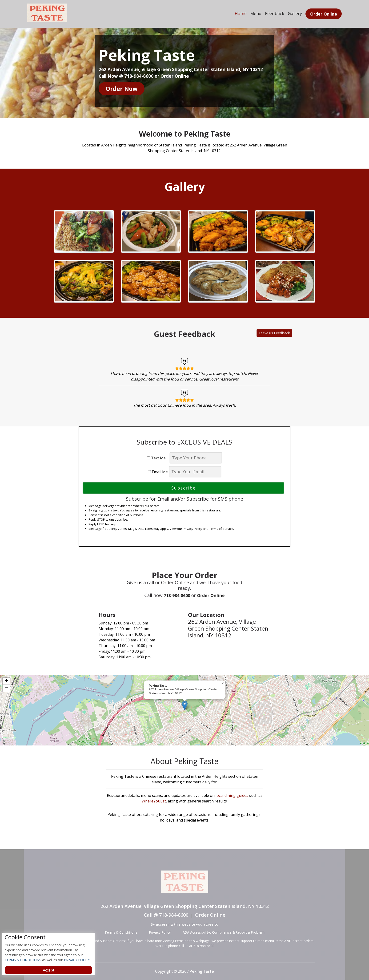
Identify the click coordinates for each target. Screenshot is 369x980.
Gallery (295, 13)
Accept (49, 970)
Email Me (158, 472)
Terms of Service (221, 529)
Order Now (122, 89)
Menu (256, 13)
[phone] (196, 458)
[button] (185, 705)
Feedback (275, 13)
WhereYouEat (154, 801)
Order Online (324, 14)
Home (241, 13)
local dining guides (232, 795)
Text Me (158, 458)
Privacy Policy (193, 529)
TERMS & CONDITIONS (23, 960)
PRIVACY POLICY (76, 960)
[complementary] (184, 710)
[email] (195, 472)
